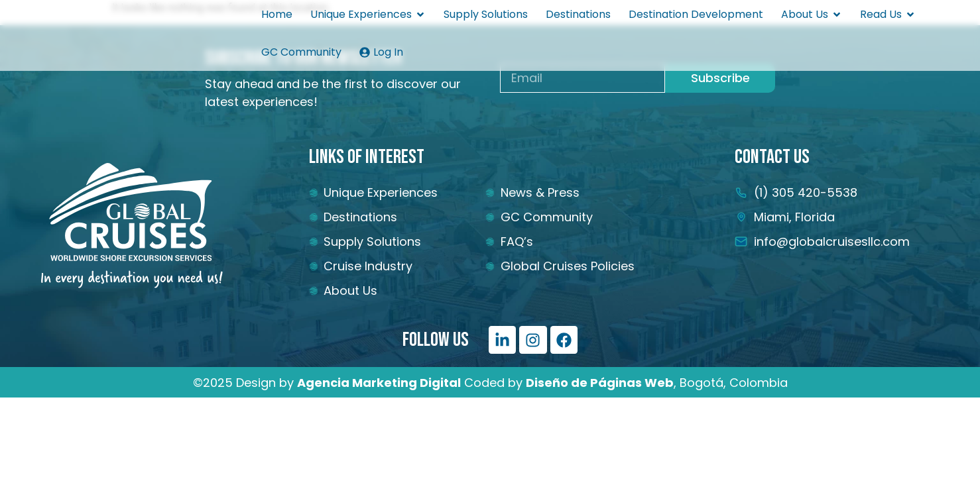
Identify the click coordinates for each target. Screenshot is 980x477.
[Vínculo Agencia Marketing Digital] (379, 383)
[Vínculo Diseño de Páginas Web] (600, 383)
